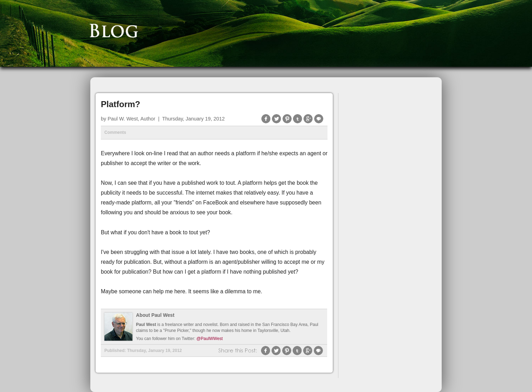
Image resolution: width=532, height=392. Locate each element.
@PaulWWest (210, 339)
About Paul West (155, 315)
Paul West (146, 325)
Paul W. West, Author (131, 119)
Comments (115, 132)
